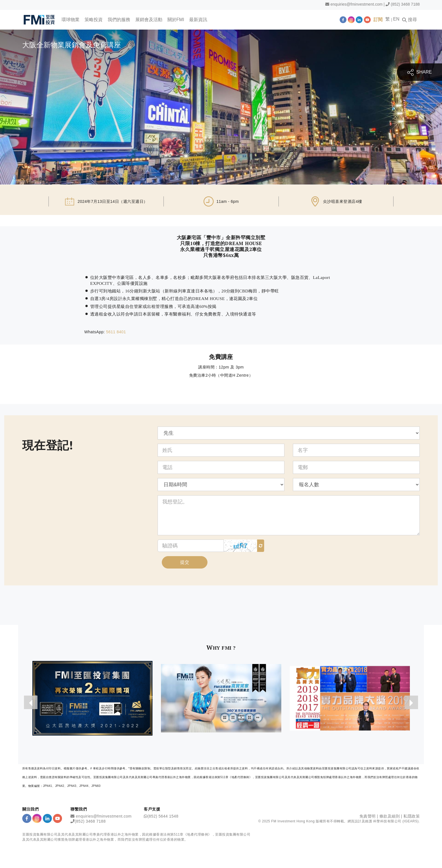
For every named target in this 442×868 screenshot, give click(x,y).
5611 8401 (116, 332)
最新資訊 (199, 20)
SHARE (419, 72)
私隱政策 (412, 817)
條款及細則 (390, 817)
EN (397, 19)
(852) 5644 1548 (163, 817)
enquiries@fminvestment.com (356, 4)
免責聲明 (368, 817)
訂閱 (379, 20)
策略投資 (94, 20)
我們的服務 (119, 20)
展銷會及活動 (149, 20)
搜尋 (411, 20)
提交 (185, 562)
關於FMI (176, 20)
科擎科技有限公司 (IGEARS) (396, 822)
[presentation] (30, 703)
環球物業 (71, 20)
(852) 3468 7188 (405, 4)
